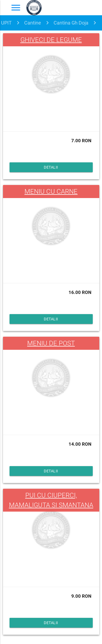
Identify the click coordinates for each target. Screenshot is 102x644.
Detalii (51, 167)
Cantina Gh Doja (71, 23)
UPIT (6, 23)
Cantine (33, 23)
